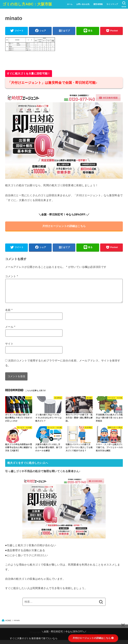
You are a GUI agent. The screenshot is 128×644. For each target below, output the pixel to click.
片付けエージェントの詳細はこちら (64, 226)
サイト (9, 348)
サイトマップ (112, 4)
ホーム (69, 4)
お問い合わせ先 (83, 4)
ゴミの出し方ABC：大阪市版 (27, 4)
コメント (12, 276)
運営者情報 (98, 4)
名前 (9, 314)
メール (10, 331)
